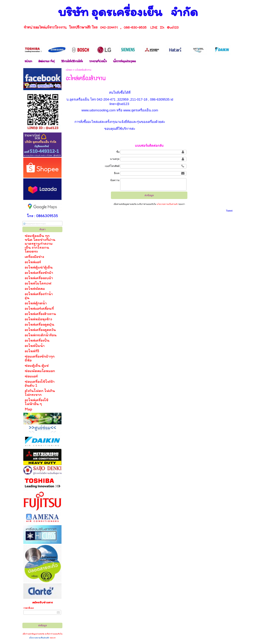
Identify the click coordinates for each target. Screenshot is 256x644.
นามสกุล (115, 159)
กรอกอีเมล (29, 608)
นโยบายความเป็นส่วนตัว (39, 638)
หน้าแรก (69, 70)
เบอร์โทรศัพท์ (112, 166)
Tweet (229, 211)
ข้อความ (115, 180)
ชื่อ (118, 152)
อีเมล (117, 173)
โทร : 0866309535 (42, 216)
